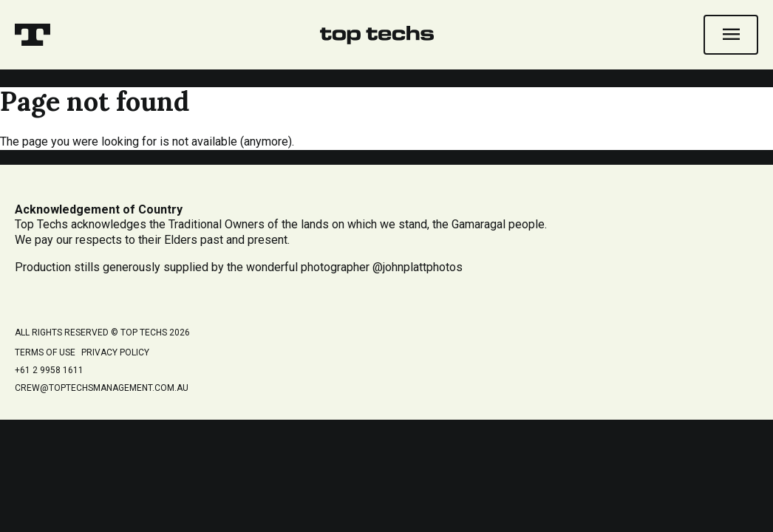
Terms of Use (45, 352)
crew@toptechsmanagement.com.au (102, 388)
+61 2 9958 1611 (49, 370)
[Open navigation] (731, 35)
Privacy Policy (115, 352)
